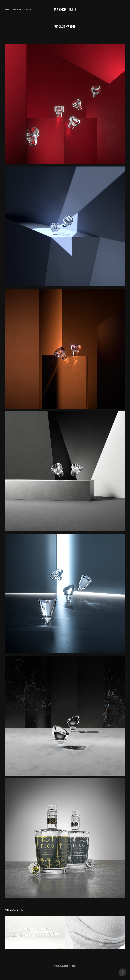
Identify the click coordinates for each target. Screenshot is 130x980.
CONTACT (28, 10)
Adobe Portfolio (70, 966)
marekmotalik (65, 10)
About (8, 10)
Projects (17, 10)
